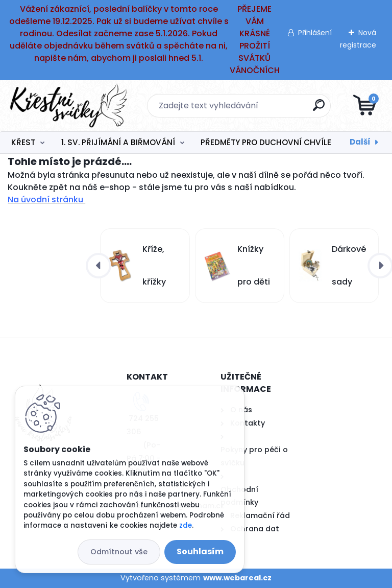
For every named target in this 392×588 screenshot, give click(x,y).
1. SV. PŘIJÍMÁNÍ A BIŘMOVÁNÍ (118, 142)
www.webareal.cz (237, 578)
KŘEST (23, 142)
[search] (319, 109)
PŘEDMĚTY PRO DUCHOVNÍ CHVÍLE (266, 142)
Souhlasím (200, 551)
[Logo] (70, 106)
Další (360, 142)
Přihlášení (315, 33)
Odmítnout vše (119, 552)
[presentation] (99, 266)
